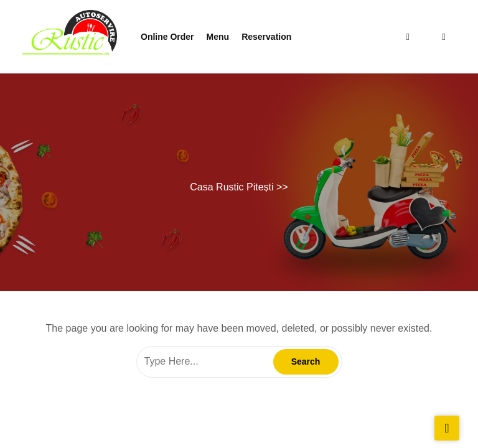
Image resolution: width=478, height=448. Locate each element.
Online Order (167, 37)
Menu (218, 37)
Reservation (266, 37)
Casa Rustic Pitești (232, 187)
